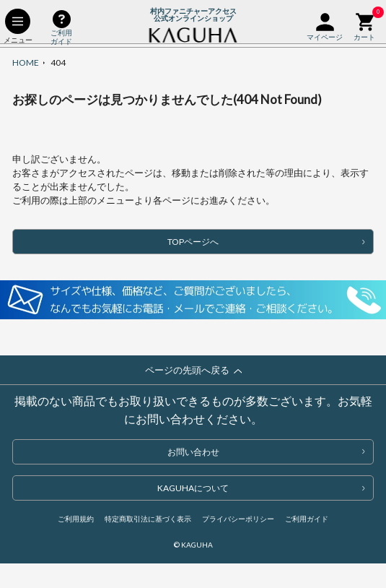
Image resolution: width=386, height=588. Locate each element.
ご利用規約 (76, 519)
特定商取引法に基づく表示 (148, 519)
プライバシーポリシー (238, 519)
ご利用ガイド (307, 519)
